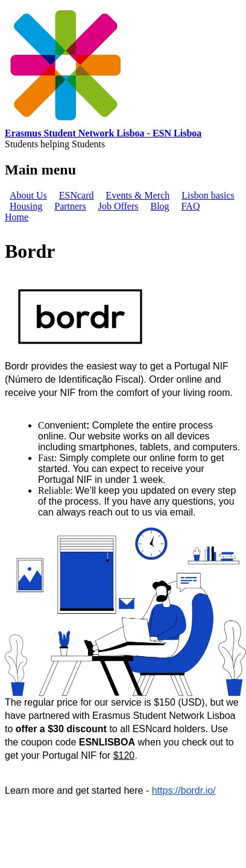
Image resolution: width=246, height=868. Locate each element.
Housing (26, 206)
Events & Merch (138, 195)
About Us (28, 195)
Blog (159, 206)
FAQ (191, 206)
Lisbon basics (208, 195)
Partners (70, 206)
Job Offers (118, 206)
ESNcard (77, 195)
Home (17, 217)
